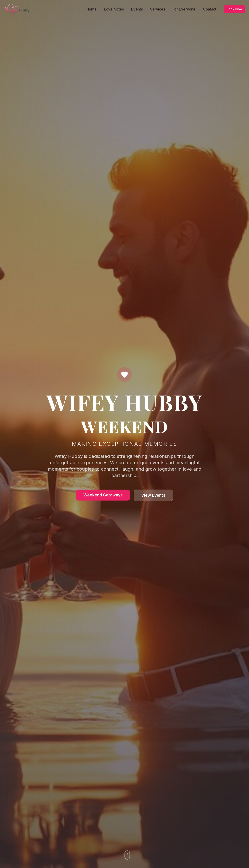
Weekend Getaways (103, 495)
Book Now (234, 9)
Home (91, 9)
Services (158, 9)
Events (137, 9)
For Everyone (184, 9)
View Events (153, 495)
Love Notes (114, 9)
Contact (210, 9)
